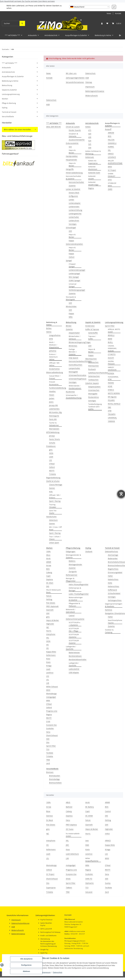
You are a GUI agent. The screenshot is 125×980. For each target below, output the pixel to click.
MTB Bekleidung (53, 432)
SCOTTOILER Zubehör (74, 642)
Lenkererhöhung (75, 210)
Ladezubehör (74, 669)
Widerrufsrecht (92, 96)
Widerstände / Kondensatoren (75, 387)
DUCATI (111, 358)
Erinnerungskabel (115, 572)
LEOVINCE (112, 157)
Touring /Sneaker (53, 506)
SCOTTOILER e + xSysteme (74, 624)
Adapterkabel (74, 333)
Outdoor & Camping (109, 631)
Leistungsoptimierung (11, 94)
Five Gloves (51, 603)
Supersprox (51, 888)
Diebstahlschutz (112, 551)
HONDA (111, 373)
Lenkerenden (74, 207)
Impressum (46, 973)
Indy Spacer (74, 358)
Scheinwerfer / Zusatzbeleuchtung (74, 396)
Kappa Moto (51, 652)
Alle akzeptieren (26, 959)
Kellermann (51, 655)
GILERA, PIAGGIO (111, 363)
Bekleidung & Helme (10, 81)
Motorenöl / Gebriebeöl (71, 611)
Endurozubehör (72, 143)
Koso (48, 659)
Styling (5, 108)
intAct (107, 834)
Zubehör (72, 186)
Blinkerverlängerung (77, 342)
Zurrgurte (73, 571)
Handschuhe (51, 517)
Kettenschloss (113, 586)
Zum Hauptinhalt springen (11, 1)
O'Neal (52, 464)
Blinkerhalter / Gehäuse (75, 338)
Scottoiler (50, 728)
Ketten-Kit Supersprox (93, 162)
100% (48, 551)
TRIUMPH (112, 414)
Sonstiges (73, 224)
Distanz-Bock (74, 193)
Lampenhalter (74, 368)
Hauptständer (71, 160)
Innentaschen (94, 390)
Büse (48, 811)
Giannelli (50, 610)
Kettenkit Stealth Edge (93, 183)
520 (90, 141)
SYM (110, 411)
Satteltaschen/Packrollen (98, 373)
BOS (110, 136)
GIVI (70, 231)
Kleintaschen (94, 366)
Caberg (49, 572)
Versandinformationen (75, 82)
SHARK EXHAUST (112, 175)
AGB (87, 78)
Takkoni (69, 888)
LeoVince (50, 673)
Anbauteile (6, 68)
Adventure (53, 520)
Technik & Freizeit (9, 112)
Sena (48, 732)
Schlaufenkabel (114, 593)
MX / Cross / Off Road (55, 528)
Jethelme (53, 351)
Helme (49, 332)
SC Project (112, 170)
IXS (47, 645)
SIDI (48, 739)
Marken (5, 99)
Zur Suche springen (30, 1)
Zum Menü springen (47, 1)
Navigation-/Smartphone (115, 613)
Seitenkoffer (93, 333)
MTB (51, 339)
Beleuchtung (7, 85)
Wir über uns (71, 73)
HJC (48, 627)
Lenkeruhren (74, 221)
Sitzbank (89, 551)
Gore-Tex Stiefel (53, 512)
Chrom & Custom (73, 127)
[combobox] (89, 7)
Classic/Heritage (56, 485)
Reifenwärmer (72, 575)
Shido (68, 879)
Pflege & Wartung (9, 103)
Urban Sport (54, 543)
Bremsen (50, 772)
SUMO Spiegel (74, 280)
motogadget (51, 697)
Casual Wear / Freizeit (55, 377)
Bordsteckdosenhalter (78, 659)
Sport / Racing (55, 501)
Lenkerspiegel (74, 273)
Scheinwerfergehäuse (78, 379)
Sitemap (89, 82)
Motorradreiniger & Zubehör (76, 599)
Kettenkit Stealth (92, 177)
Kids (51, 492)
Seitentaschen (94, 376)
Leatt (51, 457)
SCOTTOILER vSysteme (74, 636)
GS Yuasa (70, 829)
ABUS (68, 802)
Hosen (52, 395)
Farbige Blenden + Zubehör (73, 352)
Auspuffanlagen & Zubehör (13, 76)
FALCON (111, 140)
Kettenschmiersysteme (75, 619)
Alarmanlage (113, 555)
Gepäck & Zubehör (9, 90)
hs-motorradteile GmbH (73, 835)
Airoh (48, 558)
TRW (48, 760)
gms (51, 450)
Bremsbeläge (54, 779)
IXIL (109, 150)
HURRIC (111, 147)
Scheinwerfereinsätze (77, 375)
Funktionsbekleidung (58, 388)
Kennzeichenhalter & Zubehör (74, 177)
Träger (88, 342)
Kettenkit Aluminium (93, 168)
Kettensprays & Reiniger (75, 589)
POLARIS (111, 400)
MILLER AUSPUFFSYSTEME (115, 162)
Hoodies (52, 391)
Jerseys (52, 436)
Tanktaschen (93, 380)
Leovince (89, 854)
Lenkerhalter (74, 217)
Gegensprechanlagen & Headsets (114, 605)
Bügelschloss (113, 569)
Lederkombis (54, 409)
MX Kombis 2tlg (55, 412)
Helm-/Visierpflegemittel (79, 584)
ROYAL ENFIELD (114, 404)
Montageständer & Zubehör (73, 556)
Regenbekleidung (53, 478)
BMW (110, 339)
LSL (48, 680)
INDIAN (111, 383)
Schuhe (52, 443)
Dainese (49, 816)
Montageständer (75, 564)
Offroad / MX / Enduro (55, 496)
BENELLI (111, 335)
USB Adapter (74, 672)
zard (48, 763)
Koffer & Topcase (92, 329)
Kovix (48, 662)
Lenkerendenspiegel (77, 270)
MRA (71, 317)
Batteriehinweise (18, 934)
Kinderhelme (54, 369)
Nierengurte (54, 416)
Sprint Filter (110, 326)
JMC (67, 845)
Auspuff (108, 129)
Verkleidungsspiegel (77, 290)
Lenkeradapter (75, 203)
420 (90, 134)
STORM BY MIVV (112, 184)
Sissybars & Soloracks (73, 135)
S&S (109, 407)
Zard (107, 892)
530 (90, 148)
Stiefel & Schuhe (53, 481)
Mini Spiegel (74, 277)
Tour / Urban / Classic (55, 538)
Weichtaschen (91, 359)
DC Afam (50, 583)
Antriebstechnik (8, 72)
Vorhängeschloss (115, 600)
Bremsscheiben (55, 783)
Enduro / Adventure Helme (53, 357)
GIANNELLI (112, 143)
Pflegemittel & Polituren (74, 605)
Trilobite (53, 474)
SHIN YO (89, 879)
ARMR (49, 562)
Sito (48, 742)
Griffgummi (73, 196)
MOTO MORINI (114, 393)
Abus (48, 555)
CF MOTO (112, 354)
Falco (68, 820)
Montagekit (73, 372)
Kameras (109, 610)
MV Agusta (112, 397)
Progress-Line (52, 711)
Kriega (49, 666)
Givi (70, 147)
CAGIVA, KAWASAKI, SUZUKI (112, 348)
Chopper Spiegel (72, 265)
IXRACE (111, 154)
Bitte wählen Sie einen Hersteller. (18, 129)
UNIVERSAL (112, 418)
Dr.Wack (50, 820)
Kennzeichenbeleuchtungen (80, 361)
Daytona (50, 579)
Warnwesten (54, 429)
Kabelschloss (113, 579)
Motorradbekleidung (55, 372)
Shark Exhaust (52, 735)
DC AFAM (89, 816)
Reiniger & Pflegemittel (71, 580)
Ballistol (69, 807)
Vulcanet (89, 892)
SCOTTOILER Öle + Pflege (74, 630)
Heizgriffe (70, 169)
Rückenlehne (94, 397)
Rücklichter (70, 392)
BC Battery (90, 807)
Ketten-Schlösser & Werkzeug (93, 152)
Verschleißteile (8, 117)
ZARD (110, 189)
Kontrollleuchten (76, 365)
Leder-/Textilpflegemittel (79, 594)
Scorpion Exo (51, 725)
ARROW (111, 133)
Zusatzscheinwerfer (77, 140)
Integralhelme (55, 335)
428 (90, 137)
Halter (110, 576)
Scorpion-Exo (71, 874)
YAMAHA (111, 421)
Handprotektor (72, 156)
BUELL (110, 342)
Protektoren (51, 446)
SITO (110, 180)
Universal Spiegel (73, 285)
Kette (110, 583)
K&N (87, 845)
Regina (91, 188)
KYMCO (111, 390)
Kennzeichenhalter (76, 182)
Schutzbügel (71, 228)
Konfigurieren (26, 965)
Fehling (49, 599)
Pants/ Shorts (54, 439)
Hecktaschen (93, 362)
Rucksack (92, 369)
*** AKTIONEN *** (10, 63)
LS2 (51, 460)
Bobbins (72, 561)
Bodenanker (113, 558)
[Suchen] (11, 23)
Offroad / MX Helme (54, 364)
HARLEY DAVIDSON (112, 369)
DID (48, 586)
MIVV (110, 167)
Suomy (108, 883)
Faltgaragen (71, 551)
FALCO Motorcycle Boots (53, 591)
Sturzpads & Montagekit (71, 298)
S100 (48, 721)
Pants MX (53, 419)
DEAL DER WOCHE (53, 127)
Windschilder (71, 306)
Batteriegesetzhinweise (95, 91)
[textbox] (89, 7)
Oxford (72, 257)
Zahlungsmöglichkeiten (75, 78)
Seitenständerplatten (74, 244)
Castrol (72, 615)
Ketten (88, 127)
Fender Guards (75, 130)
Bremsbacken (55, 776)
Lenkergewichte (75, 214)
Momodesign (51, 694)
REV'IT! (52, 471)
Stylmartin (90, 883)
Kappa (71, 241)
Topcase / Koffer (92, 338)
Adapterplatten (94, 387)
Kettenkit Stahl (94, 173)
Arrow (49, 565)
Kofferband (112, 590)
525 (90, 144)
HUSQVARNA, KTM (113, 378)
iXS (47, 648)
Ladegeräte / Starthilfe (71, 648)
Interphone (51, 634)
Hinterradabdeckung (74, 173)
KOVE (110, 386)
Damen (52, 488)
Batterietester (74, 653)
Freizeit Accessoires (54, 383)
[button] (102, 23)
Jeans (51, 402)
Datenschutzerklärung (20, 923)
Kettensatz (90, 157)
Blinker (69, 326)
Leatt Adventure (72, 854)
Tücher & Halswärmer (54, 424)
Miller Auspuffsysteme (92, 860)
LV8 (48, 683)
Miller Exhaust (52, 687)
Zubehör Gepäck (92, 383)
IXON (51, 453)
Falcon (49, 596)
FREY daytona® (52, 606)
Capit (48, 576)
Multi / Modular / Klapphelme (54, 345)
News (109, 13)
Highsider (50, 624)
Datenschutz (58, 973)
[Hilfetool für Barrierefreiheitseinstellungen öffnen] (121, 494)
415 (90, 130)
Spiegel (69, 260)
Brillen (49, 328)
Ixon (87, 841)
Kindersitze (90, 326)
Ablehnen (26, 971)
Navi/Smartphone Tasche (115, 622)
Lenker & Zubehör (73, 189)
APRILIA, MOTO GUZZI (114, 331)
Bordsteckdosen (75, 656)
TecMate (50, 753)
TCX (48, 749)
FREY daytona (71, 825)
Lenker (71, 200)
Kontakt (118, 13)
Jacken (52, 398)
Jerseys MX (53, 405)
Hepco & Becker (72, 151)
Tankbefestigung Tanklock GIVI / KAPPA (95, 407)
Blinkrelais (73, 346)
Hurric (49, 631)
